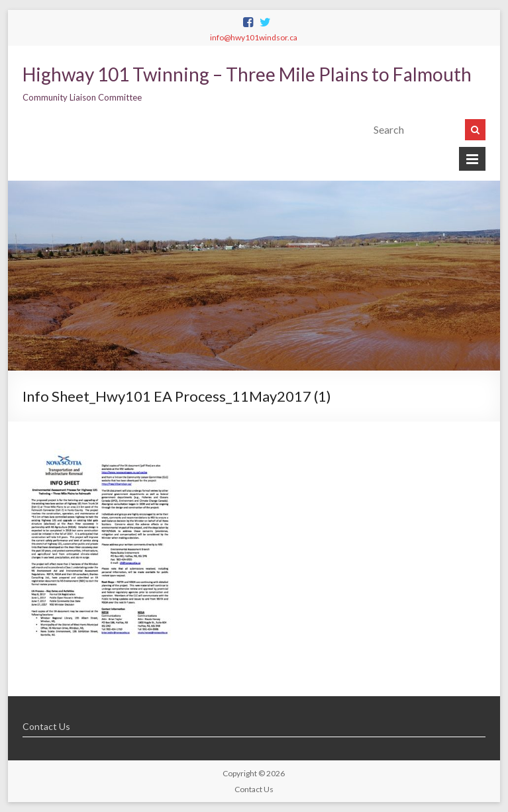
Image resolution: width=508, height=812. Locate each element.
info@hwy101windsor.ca (254, 37)
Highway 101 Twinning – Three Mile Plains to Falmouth (247, 74)
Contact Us (46, 726)
